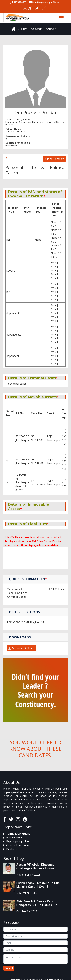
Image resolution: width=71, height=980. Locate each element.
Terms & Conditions (18, 834)
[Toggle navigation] (61, 16)
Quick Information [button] (28, 579)
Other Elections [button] (25, 612)
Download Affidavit (22, 648)
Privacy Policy (14, 837)
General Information (18, 845)
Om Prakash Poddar (39, 29)
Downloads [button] (20, 637)
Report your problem (19, 841)
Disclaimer (13, 849)
